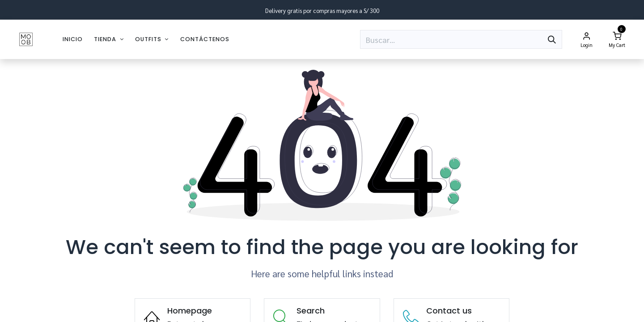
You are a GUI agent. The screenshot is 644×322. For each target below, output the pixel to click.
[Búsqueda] (552, 39)
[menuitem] (73, 39)
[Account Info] (586, 39)
